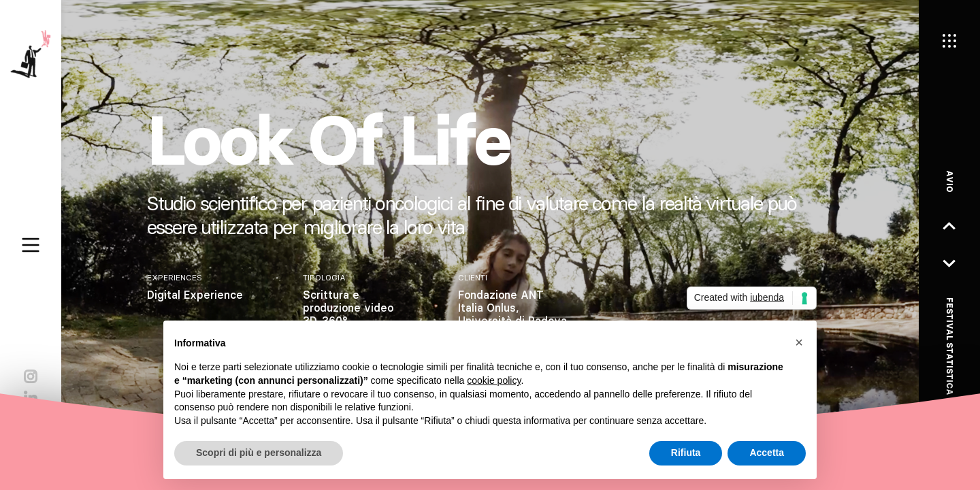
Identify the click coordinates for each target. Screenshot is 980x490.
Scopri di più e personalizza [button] (259, 453)
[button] (799, 342)
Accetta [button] (767, 453)
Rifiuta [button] (686, 453)
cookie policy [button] (494, 380)
